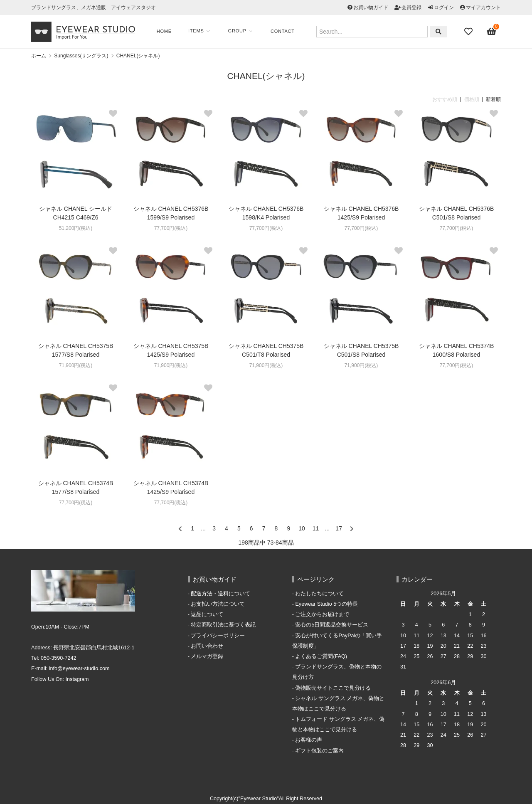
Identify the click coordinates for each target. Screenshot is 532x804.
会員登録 (411, 7)
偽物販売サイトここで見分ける (333, 688)
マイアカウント (483, 7)
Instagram (77, 679)
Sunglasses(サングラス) (81, 56)
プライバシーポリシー (218, 636)
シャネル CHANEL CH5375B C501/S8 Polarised (361, 350)
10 (302, 528)
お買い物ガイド (371, 7)
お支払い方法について (218, 604)
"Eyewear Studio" (259, 799)
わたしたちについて (319, 594)
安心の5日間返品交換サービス (332, 625)
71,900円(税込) (76, 365)
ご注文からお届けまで (322, 614)
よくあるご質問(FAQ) (321, 656)
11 (316, 528)
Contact (283, 31)
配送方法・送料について (220, 594)
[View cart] (492, 32)
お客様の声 (309, 740)
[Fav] (469, 32)
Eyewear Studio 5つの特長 (326, 604)
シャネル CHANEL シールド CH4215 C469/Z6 (76, 213)
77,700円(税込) (171, 228)
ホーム (39, 56)
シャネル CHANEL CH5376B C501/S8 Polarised (457, 213)
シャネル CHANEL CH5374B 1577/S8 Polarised (76, 487)
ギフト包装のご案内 (319, 751)
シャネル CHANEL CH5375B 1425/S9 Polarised (171, 350)
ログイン (444, 7)
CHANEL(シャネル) (138, 56)
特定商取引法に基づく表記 (223, 625)
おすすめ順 (445, 99)
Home (164, 31)
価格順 (472, 99)
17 (339, 528)
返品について (207, 614)
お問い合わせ (207, 646)
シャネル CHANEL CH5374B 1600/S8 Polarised (457, 350)
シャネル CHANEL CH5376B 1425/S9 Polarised (361, 213)
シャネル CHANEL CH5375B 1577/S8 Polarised (76, 350)
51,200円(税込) (76, 228)
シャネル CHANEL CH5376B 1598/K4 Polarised (266, 213)
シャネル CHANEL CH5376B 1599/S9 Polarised (171, 213)
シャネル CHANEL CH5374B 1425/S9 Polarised (171, 487)
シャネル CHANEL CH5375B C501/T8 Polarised (266, 350)
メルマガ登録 (207, 656)
